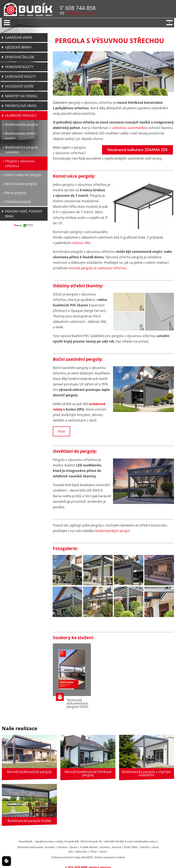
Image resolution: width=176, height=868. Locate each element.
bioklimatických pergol (112, 531)
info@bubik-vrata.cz (80, 13)
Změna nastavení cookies (110, 857)
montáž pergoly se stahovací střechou (98, 268)
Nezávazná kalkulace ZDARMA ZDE (137, 150)
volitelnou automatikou (130, 128)
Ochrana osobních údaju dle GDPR (72, 857)
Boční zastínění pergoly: (78, 359)
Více (61, 431)
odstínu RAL (81, 243)
